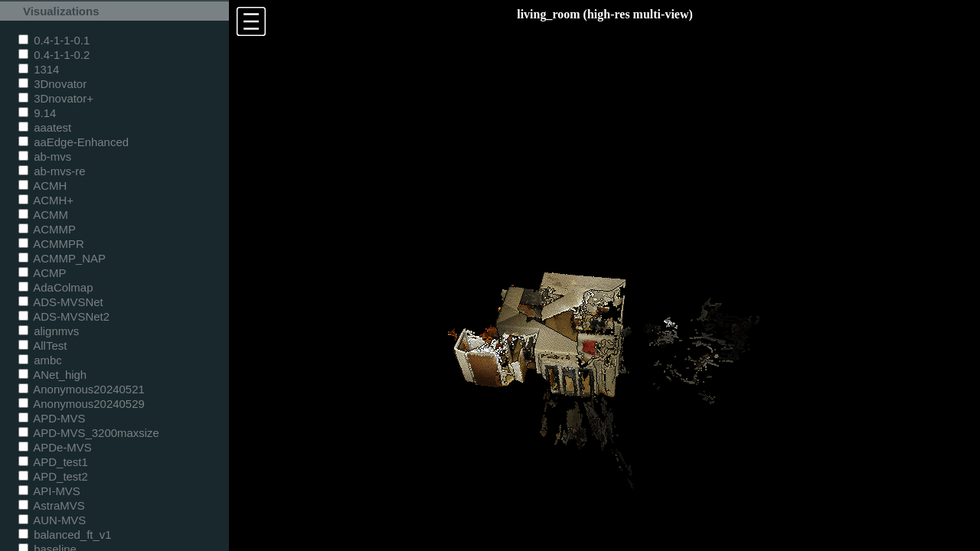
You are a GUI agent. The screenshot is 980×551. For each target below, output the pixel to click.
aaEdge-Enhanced (73, 142)
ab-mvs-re (52, 171)
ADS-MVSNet (61, 302)
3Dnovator (52, 84)
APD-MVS (52, 418)
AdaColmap (56, 287)
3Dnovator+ (56, 98)
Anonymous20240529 (82, 404)
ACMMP (47, 229)
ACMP (42, 273)
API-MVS (49, 491)
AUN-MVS (52, 520)
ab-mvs (45, 156)
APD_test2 (53, 476)
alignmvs (49, 331)
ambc (40, 360)
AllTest (42, 346)
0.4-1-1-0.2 (54, 55)
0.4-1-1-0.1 (54, 40)
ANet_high (52, 375)
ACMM (43, 215)
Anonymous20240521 (82, 389)
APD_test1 (53, 462)
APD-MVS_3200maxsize (89, 433)
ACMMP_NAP (62, 258)
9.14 (37, 113)
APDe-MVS (55, 447)
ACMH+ (46, 200)
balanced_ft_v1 (65, 535)
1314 (39, 69)
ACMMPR (51, 244)
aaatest (45, 127)
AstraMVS (52, 505)
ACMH (42, 186)
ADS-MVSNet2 (64, 316)
